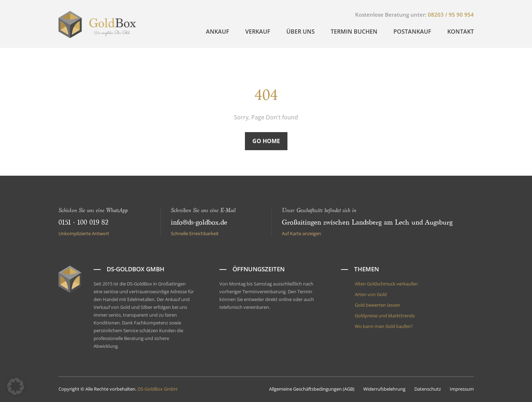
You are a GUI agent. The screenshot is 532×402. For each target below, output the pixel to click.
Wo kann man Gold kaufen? (384, 326)
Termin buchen (354, 32)
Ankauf (218, 32)
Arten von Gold (371, 294)
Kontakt (461, 32)
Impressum (462, 389)
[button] (16, 386)
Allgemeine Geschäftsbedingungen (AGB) (312, 389)
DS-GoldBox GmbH (158, 389)
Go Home (266, 141)
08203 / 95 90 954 (451, 15)
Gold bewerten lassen (377, 305)
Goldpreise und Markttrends (385, 316)
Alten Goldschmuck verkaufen (386, 284)
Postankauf (412, 32)
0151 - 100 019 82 (83, 223)
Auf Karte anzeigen (301, 233)
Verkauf (258, 32)
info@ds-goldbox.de (199, 223)
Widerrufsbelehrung (384, 389)
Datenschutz (428, 389)
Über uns (301, 32)
